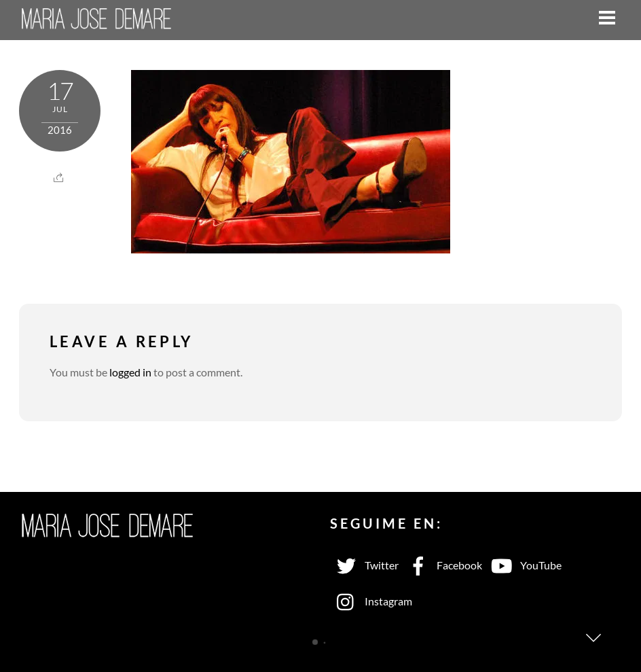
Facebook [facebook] (442, 565)
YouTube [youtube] (524, 565)
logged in (130, 372)
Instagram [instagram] (371, 601)
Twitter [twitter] (364, 565)
